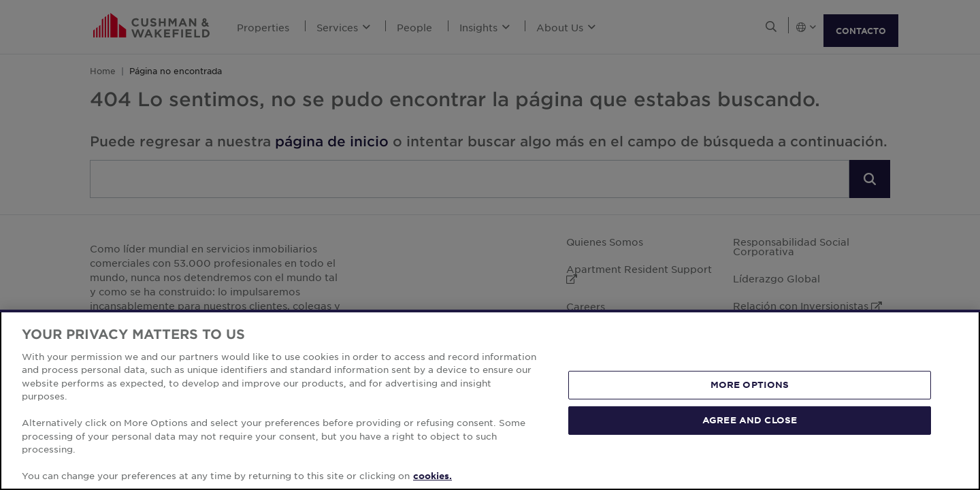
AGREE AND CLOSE (750, 420)
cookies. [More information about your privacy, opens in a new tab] (432, 476)
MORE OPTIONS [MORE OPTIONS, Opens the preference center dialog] (750, 385)
